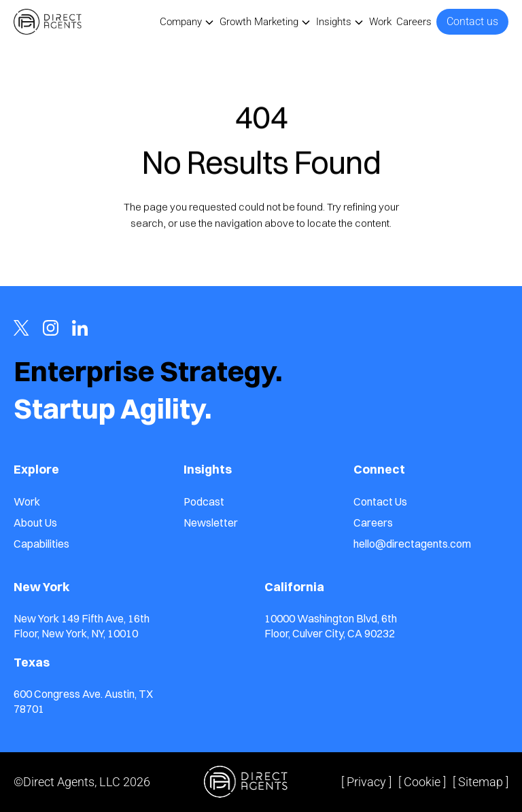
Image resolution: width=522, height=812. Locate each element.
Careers (414, 22)
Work (380, 22)
